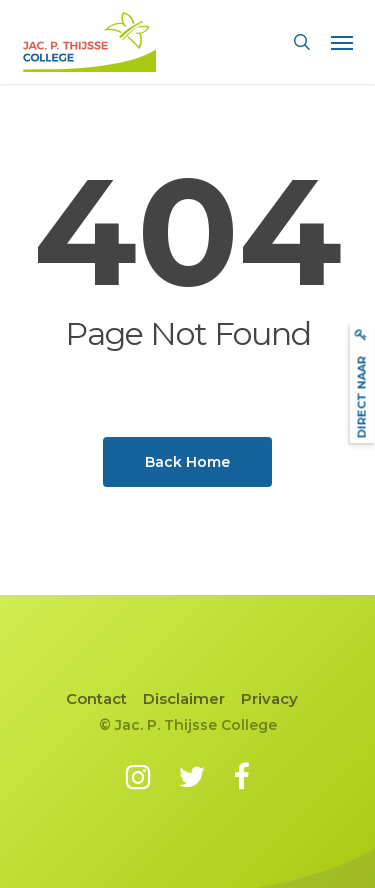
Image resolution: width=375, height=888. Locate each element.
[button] (342, 42)
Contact (96, 698)
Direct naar (361, 383)
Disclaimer (184, 698)
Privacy (269, 698)
